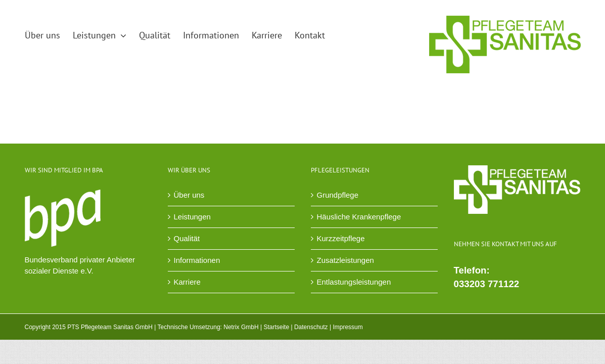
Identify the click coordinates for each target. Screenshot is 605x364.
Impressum (347, 327)
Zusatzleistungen (345, 260)
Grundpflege (338, 195)
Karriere (187, 282)
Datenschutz (311, 327)
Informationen (197, 260)
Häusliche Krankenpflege (359, 217)
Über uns (189, 195)
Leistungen (192, 217)
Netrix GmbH (241, 327)
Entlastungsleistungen (354, 282)
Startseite (276, 327)
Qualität (187, 238)
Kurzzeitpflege (341, 238)
